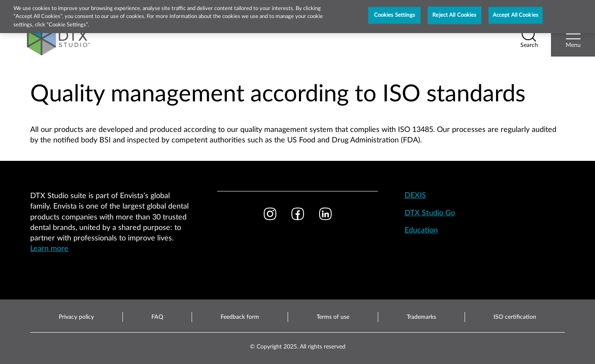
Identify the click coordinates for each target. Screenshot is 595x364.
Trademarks (421, 317)
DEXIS (415, 196)
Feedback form (240, 317)
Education (421, 230)
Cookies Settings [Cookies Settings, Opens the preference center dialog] (395, 12)
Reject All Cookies (454, 12)
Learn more (49, 249)
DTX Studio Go (430, 213)
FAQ (157, 317)
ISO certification (515, 317)
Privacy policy (76, 317)
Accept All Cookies (516, 12)
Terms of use (333, 317)
